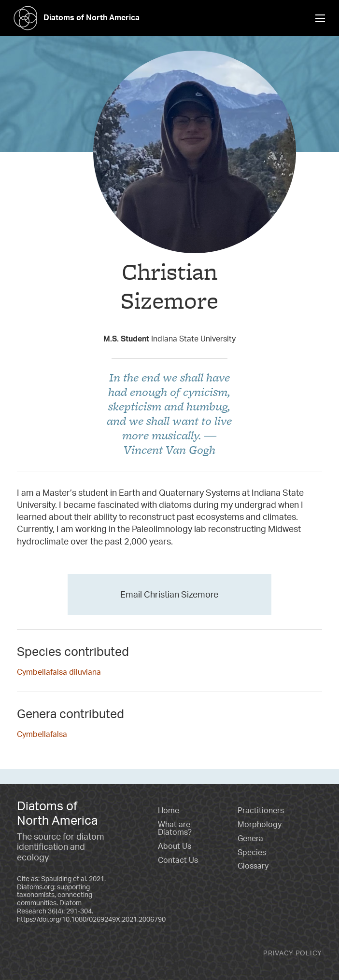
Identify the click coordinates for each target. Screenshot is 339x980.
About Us (175, 846)
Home (169, 810)
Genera (250, 838)
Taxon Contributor (170, 321)
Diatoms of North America (73, 17)
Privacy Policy (293, 953)
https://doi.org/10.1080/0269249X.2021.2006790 (91, 919)
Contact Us (178, 860)
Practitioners (261, 810)
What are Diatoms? (175, 828)
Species (252, 852)
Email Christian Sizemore (169, 594)
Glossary (253, 866)
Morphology (260, 824)
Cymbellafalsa (42, 734)
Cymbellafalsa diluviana (59, 672)
